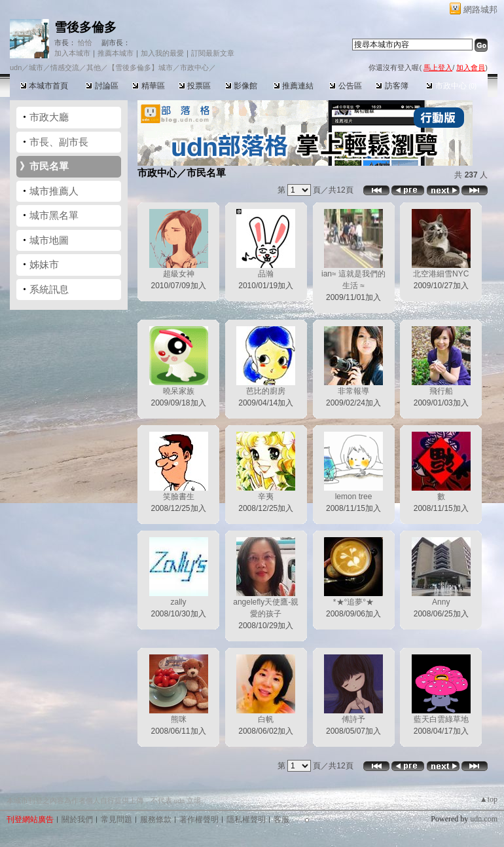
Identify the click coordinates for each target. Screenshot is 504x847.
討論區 (102, 86)
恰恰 (84, 43)
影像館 (241, 86)
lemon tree (354, 497)
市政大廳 (49, 117)
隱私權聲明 (246, 819)
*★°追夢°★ (353, 602)
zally (178, 602)
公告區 (345, 86)
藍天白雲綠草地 (441, 719)
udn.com (484, 819)
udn (16, 67)
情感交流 (65, 67)
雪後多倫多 (85, 27)
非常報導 (353, 391)
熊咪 (179, 719)
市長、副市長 (59, 142)
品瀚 (266, 274)
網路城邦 (480, 9)
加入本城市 (72, 53)
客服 (281, 819)
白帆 (266, 719)
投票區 (195, 86)
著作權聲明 (199, 819)
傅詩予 (353, 719)
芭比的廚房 (266, 391)
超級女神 (179, 274)
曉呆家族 (179, 391)
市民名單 (49, 166)
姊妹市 (44, 264)
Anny (441, 602)
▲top (489, 799)
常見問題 (117, 819)
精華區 (148, 86)
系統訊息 (49, 289)
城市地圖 (49, 240)
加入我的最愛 (162, 53)
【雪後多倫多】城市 (140, 67)
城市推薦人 (54, 191)
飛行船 (441, 391)
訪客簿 (392, 86)
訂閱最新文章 (213, 53)
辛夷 (266, 497)
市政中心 (451, 86)
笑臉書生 (179, 497)
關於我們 (77, 819)
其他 (94, 67)
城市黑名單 (54, 215)
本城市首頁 (44, 86)
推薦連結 (294, 86)
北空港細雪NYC (441, 274)
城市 (36, 67)
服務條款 (156, 819)
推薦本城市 (116, 53)
